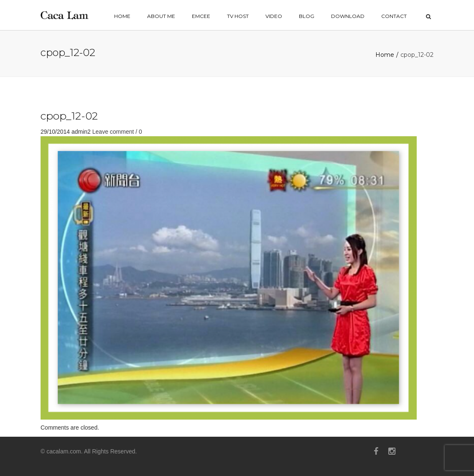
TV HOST (238, 16)
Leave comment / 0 (117, 132)
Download (348, 16)
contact (394, 16)
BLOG (307, 16)
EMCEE (201, 16)
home (122, 16)
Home (385, 55)
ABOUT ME (161, 16)
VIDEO (274, 16)
